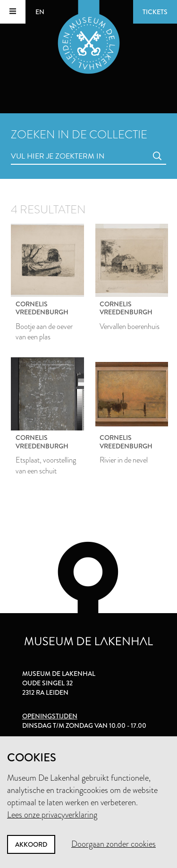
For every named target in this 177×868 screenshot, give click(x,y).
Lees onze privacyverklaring (52, 815)
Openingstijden (50, 716)
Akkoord (31, 844)
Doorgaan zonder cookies (114, 844)
